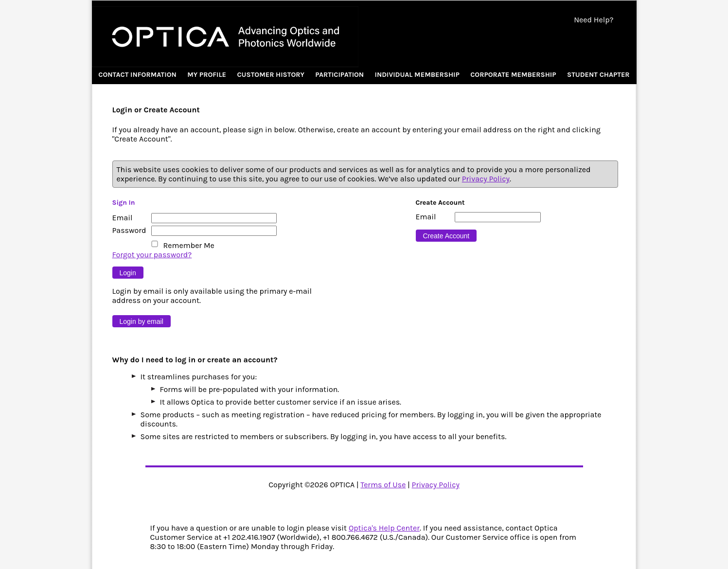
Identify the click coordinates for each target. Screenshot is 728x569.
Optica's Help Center (384, 528)
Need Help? (594, 20)
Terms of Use (383, 485)
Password (129, 230)
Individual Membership (417, 75)
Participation (339, 75)
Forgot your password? (152, 255)
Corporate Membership (513, 75)
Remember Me (189, 245)
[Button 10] (142, 321)
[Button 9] (128, 273)
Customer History (271, 75)
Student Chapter (598, 75)
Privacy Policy (486, 179)
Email (123, 218)
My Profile (207, 75)
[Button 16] (446, 236)
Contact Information (137, 75)
